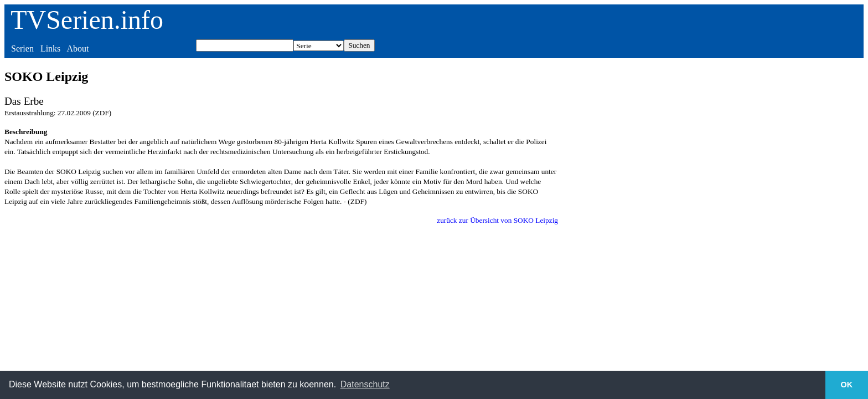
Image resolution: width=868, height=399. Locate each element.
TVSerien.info (87, 20)
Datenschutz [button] (365, 384)
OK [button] (847, 385)
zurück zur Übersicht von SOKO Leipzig (497, 220)
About (77, 48)
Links (50, 48)
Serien (22, 48)
